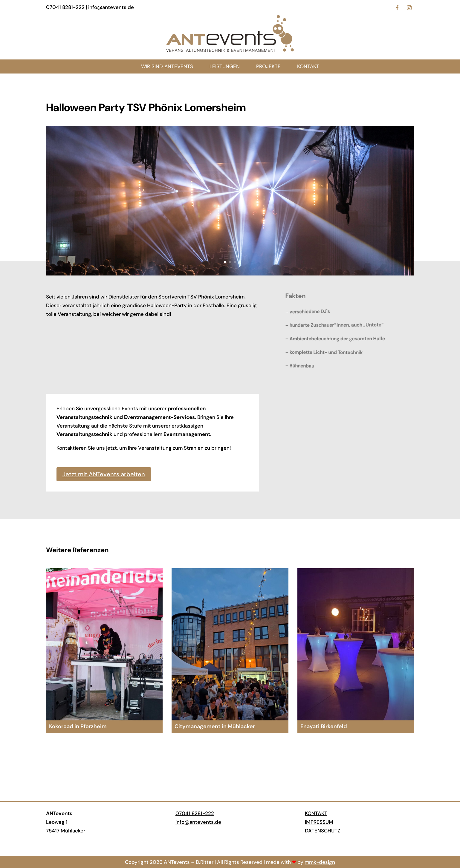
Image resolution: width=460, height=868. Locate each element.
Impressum (319, 822)
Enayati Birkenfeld (324, 726)
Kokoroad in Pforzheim (78, 726)
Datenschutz (323, 831)
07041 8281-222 (195, 813)
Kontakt (316, 813)
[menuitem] (308, 66)
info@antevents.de (198, 822)
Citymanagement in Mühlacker (215, 726)
